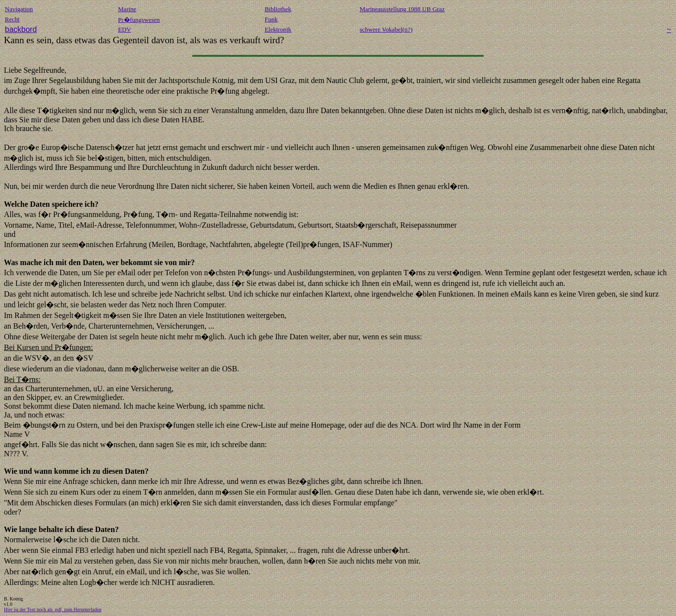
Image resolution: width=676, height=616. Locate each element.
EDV (125, 29)
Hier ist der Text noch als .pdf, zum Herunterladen (53, 609)
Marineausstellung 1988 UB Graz (402, 9)
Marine (127, 9)
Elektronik (278, 29)
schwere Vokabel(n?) (386, 29)
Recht (12, 19)
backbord (21, 29)
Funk (271, 19)
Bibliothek (278, 9)
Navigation (19, 9)
